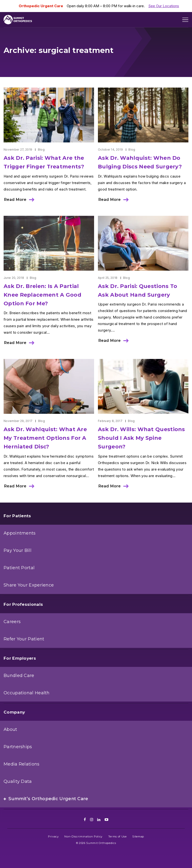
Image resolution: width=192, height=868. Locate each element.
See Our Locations (164, 6)
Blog (41, 150)
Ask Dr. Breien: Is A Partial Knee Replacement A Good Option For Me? (42, 295)
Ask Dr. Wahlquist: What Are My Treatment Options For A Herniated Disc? (45, 438)
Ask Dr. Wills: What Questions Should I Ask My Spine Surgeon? (141, 438)
